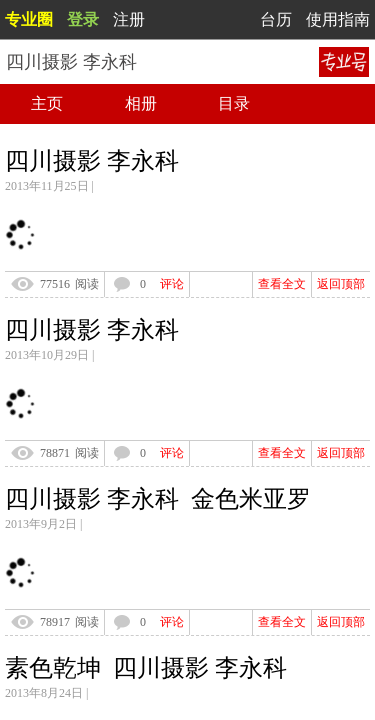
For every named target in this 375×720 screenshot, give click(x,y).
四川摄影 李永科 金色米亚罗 (158, 499)
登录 (83, 19)
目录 (234, 103)
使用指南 (338, 19)
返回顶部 (341, 284)
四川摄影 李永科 (92, 161)
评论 (172, 284)
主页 (47, 103)
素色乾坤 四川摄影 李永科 (146, 668)
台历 (276, 19)
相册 (141, 103)
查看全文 (282, 284)
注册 (129, 19)
